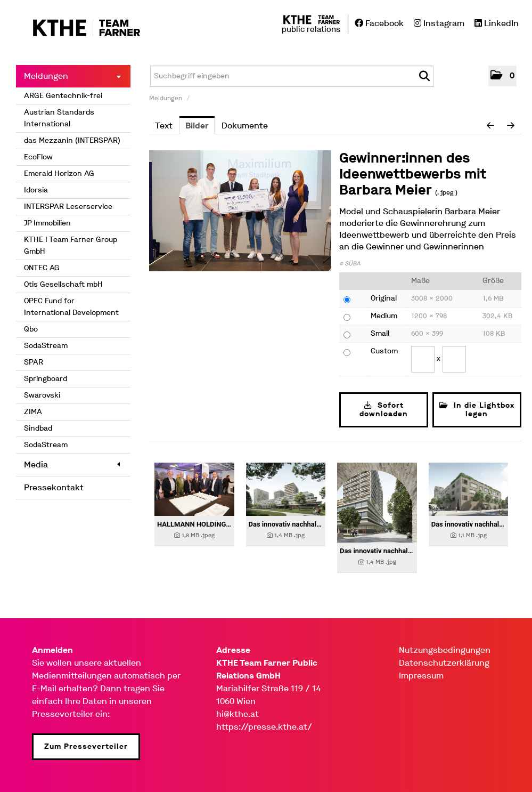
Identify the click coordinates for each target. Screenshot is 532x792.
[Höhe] (454, 359)
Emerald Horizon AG (59, 173)
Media (72, 464)
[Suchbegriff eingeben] (292, 76)
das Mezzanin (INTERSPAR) (72, 140)
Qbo (31, 329)
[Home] (79, 29)
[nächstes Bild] (511, 126)
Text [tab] (164, 126)
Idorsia (36, 190)
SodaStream (46, 346)
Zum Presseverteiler (86, 746)
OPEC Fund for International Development (71, 307)
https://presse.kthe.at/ (264, 727)
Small (380, 333)
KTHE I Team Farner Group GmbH (71, 245)
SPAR (34, 362)
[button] (502, 76)
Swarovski (42, 395)
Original (384, 298)
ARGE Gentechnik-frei (63, 96)
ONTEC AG (42, 268)
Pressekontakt (54, 487)
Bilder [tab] (197, 126)
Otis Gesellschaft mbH (63, 284)
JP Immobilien (47, 223)
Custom (384, 351)
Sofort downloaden (384, 410)
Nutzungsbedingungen (445, 650)
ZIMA (33, 412)
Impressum (421, 676)
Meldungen (72, 76)
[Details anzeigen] (194, 489)
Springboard (46, 379)
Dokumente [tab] (245, 126)
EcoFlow (38, 157)
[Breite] (423, 359)
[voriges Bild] (490, 126)
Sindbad (38, 428)
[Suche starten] (424, 76)
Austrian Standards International (59, 118)
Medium (384, 316)
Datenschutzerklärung (444, 663)
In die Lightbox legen (477, 410)
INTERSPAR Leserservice (68, 207)
